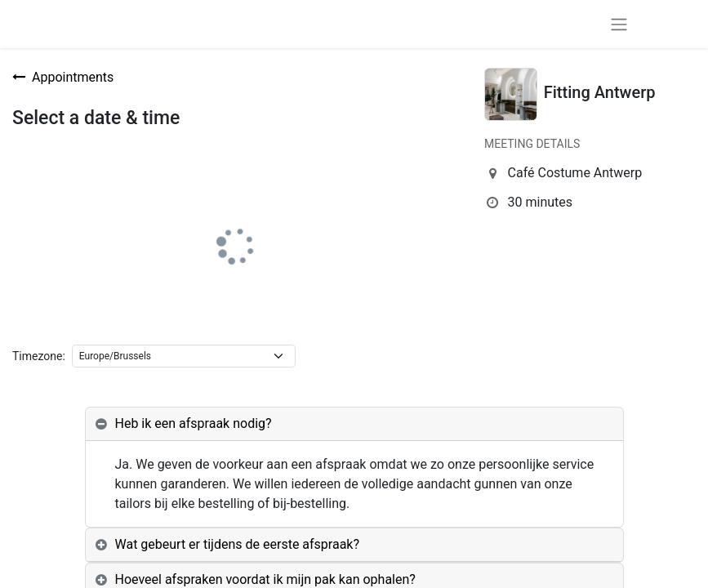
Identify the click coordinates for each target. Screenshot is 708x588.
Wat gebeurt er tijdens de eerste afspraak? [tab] (238, 544)
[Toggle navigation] (619, 24)
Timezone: (39, 356)
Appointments (63, 77)
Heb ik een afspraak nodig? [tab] (194, 423)
